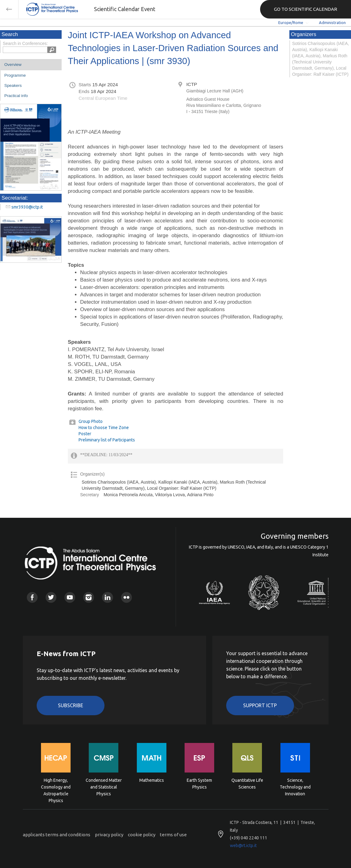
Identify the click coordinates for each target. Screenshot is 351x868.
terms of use (173, 835)
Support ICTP (260, 705)
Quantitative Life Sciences (247, 784)
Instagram (89, 597)
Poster (85, 434)
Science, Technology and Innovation (295, 787)
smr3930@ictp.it (27, 207)
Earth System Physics (199, 784)
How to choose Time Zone (104, 428)
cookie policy (142, 835)
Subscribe (71, 705)
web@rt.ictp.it (243, 846)
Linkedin (107, 597)
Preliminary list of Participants (107, 440)
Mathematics (152, 780)
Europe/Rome (291, 22)
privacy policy (109, 835)
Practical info (16, 96)
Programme (15, 75)
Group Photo (91, 421)
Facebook (32, 597)
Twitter (51, 597)
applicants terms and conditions (57, 835)
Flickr (127, 597)
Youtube (70, 597)
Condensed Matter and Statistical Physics (104, 787)
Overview (13, 65)
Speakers (13, 85)
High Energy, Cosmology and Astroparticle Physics (56, 787)
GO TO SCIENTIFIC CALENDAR (306, 9)
